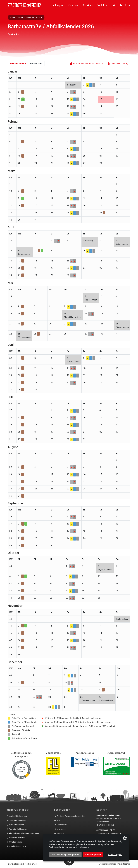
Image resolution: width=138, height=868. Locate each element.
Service (87, 5)
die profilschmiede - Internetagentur (116, 864)
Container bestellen (17, 838)
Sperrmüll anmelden (17, 820)
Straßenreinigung (16, 842)
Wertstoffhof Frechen (18, 829)
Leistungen (57, 5)
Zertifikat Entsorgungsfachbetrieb (71, 816)
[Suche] (114, 5)
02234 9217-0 (110, 830)
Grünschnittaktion (17, 825)
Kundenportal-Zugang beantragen (24, 833)
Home (12, 18)
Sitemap (60, 833)
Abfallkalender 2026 (34, 18)
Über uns (73, 5)
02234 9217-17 (116, 834)
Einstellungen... (115, 855)
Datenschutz (62, 825)
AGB (59, 820)
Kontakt (101, 5)
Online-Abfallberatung (18, 816)
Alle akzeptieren (93, 855)
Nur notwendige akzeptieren (65, 855)
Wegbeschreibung (106, 825)
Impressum (61, 829)
